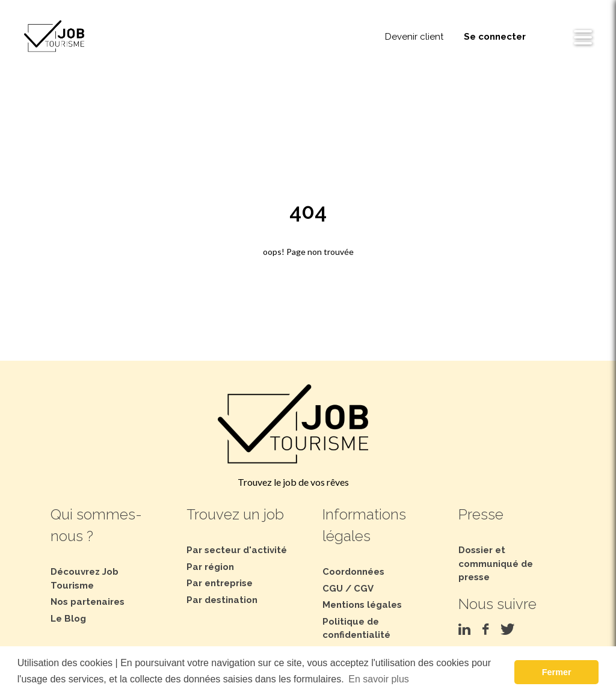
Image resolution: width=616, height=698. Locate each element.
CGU (333, 589)
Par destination (222, 600)
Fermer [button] (557, 672)
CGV (364, 589)
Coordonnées (353, 572)
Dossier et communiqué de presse (496, 564)
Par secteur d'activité (237, 550)
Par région (210, 567)
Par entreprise (220, 583)
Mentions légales (362, 605)
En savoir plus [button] (379, 679)
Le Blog (68, 619)
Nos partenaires (88, 602)
